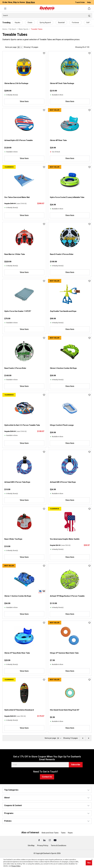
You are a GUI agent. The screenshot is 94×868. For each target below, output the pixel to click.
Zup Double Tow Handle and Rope (63, 311)
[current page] (20, 47)
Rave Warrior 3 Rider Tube (15, 254)
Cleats (30, 22)
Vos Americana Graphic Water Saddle (65, 539)
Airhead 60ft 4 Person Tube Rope (63, 482)
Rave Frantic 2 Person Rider (15, 368)
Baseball (61, 22)
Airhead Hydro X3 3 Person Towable (19, 140)
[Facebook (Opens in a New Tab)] (39, 840)
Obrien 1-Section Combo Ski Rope (18, 596)
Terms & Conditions (59, 846)
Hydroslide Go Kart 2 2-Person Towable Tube (22, 425)
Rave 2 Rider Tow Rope (13, 539)
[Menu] (5, 9)
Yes (89, 863)
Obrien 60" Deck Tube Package (62, 83)
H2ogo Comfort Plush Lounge (62, 425)
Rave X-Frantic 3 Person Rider (62, 254)
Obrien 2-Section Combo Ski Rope (63, 368)
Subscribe (76, 765)
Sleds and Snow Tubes (50, 833)
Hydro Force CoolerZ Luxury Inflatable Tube (67, 197)
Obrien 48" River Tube (58, 140)
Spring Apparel (45, 22)
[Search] (47, 16)
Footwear (75, 22)
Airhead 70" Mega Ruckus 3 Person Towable (67, 596)
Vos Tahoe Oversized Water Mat (17, 197)
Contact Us (47, 777)
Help (89, 2)
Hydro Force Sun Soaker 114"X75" (18, 311)
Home (5, 29)
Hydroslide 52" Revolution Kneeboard (19, 710)
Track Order (80, 2)
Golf (88, 22)
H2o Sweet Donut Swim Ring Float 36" (65, 710)
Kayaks (18, 22)
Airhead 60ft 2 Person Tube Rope (17, 482)
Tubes (63, 833)
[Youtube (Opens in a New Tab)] (55, 840)
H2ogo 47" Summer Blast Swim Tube (64, 653)
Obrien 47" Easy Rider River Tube (17, 653)
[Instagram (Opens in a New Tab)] (50, 840)
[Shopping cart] (89, 9)
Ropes (70, 833)
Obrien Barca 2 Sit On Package (16, 83)
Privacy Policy (43, 846)
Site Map (31, 846)
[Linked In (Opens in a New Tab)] (45, 840)
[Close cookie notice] (92, 860)
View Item (24, 101)
